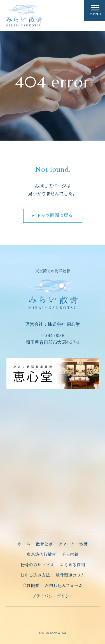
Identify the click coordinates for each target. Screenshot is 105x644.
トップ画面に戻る (55, 216)
